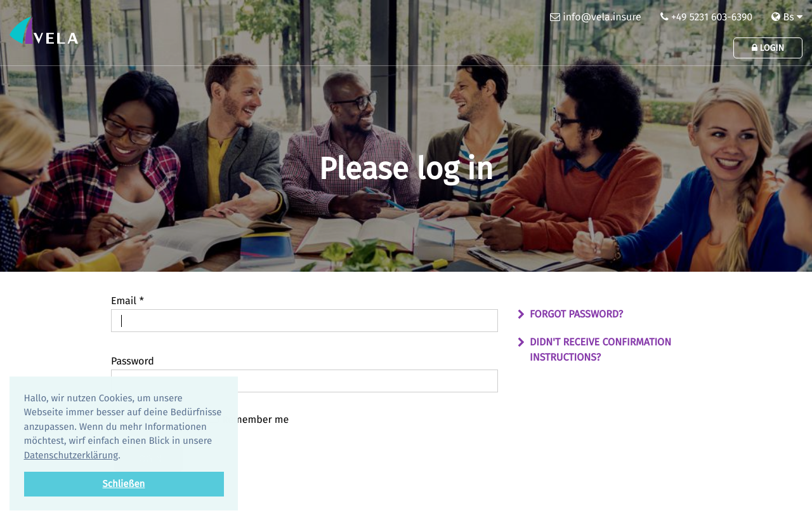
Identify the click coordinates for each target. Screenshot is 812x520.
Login (768, 48)
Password (133, 362)
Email (128, 301)
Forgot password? (576, 315)
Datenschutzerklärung (71, 455)
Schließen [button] (124, 484)
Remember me (249, 419)
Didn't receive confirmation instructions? (600, 350)
